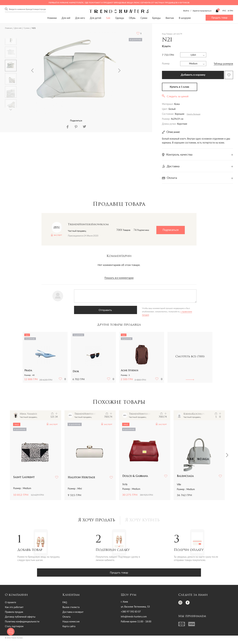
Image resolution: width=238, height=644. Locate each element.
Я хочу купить (144, 521)
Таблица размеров (223, 64)
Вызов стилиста (71, 608)
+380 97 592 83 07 (131, 612)
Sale (108, 18)
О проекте (10, 603)
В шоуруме (185, 18)
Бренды (156, 18)
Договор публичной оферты (20, 617)
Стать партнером (14, 627)
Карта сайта (69, 627)
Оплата (66, 617)
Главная (8, 28)
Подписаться (171, 230)
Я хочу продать (95, 521)
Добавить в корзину (193, 75)
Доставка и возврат (73, 613)
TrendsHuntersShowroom (88, 225)
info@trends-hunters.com (134, 617)
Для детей (96, 18)
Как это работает (14, 608)
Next (119, 71)
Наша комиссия (71, 622)
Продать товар (219, 18)
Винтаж (170, 18)
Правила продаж (14, 613)
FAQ (65, 603)
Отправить (91, 310)
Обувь (132, 18)
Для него (80, 18)
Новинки (52, 18)
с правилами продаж (134, 312)
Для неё (66, 18)
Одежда (120, 18)
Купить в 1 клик (179, 87)
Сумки (144, 18)
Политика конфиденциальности (22, 622)
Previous (32, 71)
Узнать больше (193, 114)
